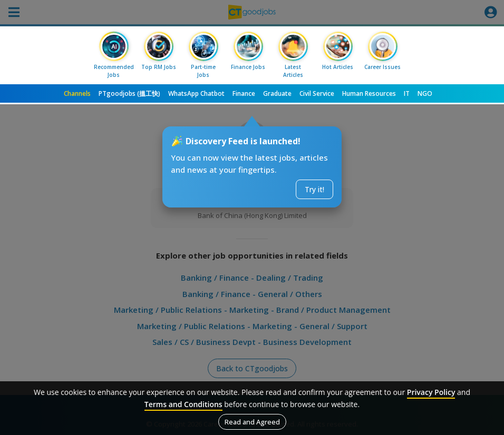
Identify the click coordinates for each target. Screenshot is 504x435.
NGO (425, 93)
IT (407, 93)
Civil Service (317, 93)
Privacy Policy (431, 392)
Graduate (277, 93)
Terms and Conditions (183, 404)
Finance (244, 93)
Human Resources (369, 93)
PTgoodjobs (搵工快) (129, 93)
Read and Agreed (252, 422)
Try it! (314, 189)
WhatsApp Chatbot (196, 93)
